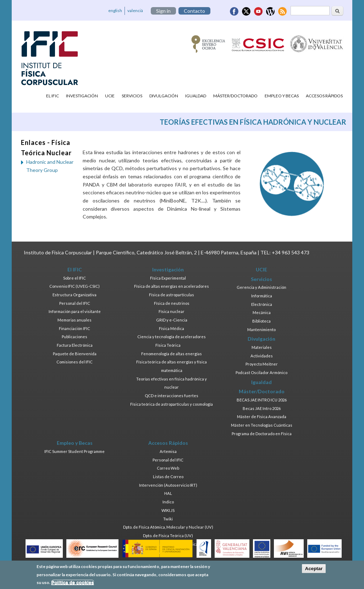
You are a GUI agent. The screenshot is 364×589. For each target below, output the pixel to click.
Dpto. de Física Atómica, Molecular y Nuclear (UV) (168, 527)
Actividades (262, 356)
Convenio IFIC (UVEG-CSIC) (75, 286)
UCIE (110, 96)
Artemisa (168, 451)
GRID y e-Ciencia (172, 320)
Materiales (262, 347)
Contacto (194, 11)
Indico (168, 502)
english (115, 10)
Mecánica (262, 312)
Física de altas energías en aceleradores (172, 286)
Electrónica (262, 304)
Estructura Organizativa (75, 295)
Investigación (82, 96)
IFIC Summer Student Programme (75, 451)
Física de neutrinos (172, 303)
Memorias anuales (75, 320)
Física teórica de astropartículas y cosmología (172, 404)
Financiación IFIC (75, 328)
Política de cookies (73, 585)
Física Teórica (168, 345)
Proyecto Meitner (262, 364)
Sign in (163, 11)
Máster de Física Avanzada (262, 417)
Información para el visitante (75, 311)
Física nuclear (172, 311)
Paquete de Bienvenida (75, 354)
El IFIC (53, 96)
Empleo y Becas (282, 96)
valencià (135, 10)
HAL (168, 493)
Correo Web (168, 468)
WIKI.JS (168, 510)
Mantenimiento (261, 329)
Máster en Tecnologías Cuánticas (262, 425)
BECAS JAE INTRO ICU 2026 (262, 400)
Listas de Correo (168, 477)
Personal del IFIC (75, 303)
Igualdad (196, 96)
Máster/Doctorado (235, 96)
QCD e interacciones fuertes (172, 396)
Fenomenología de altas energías (172, 354)
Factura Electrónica (75, 345)
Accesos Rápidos (324, 96)
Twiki (168, 519)
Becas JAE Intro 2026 (262, 408)
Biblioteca (261, 321)
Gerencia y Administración (261, 287)
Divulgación (164, 96)
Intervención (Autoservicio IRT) (168, 485)
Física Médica (172, 328)
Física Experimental (168, 278)
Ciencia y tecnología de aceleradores (172, 337)
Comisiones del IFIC (75, 362)
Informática (262, 296)
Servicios (132, 96)
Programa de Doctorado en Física (262, 434)
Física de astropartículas (172, 295)
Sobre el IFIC (75, 278)
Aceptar (314, 571)
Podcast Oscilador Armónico (261, 372)
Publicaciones (75, 337)
